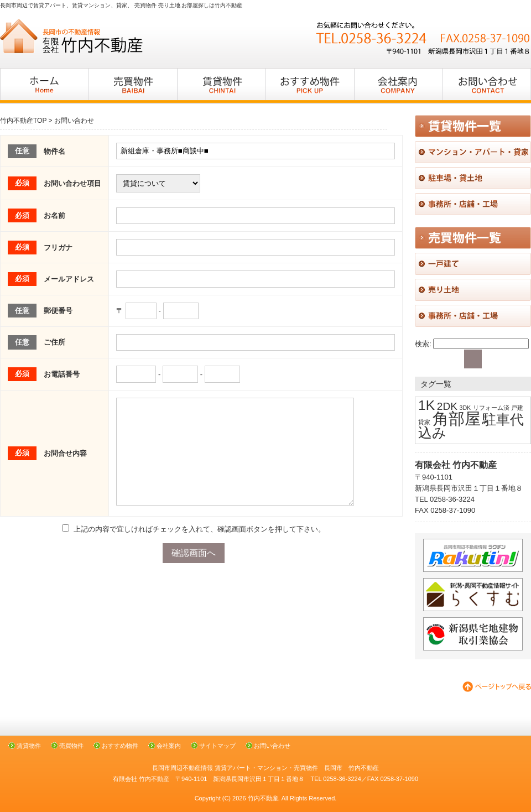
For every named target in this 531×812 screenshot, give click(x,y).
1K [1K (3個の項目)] (426, 405)
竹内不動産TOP (23, 121)
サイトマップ (217, 746)
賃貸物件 (29, 746)
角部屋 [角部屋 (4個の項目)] (457, 418)
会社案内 (169, 746)
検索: (423, 344)
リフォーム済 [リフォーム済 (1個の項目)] (491, 408)
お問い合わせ (272, 746)
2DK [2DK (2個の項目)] (447, 406)
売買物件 (71, 746)
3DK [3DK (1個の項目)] (465, 408)
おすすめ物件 (120, 746)
